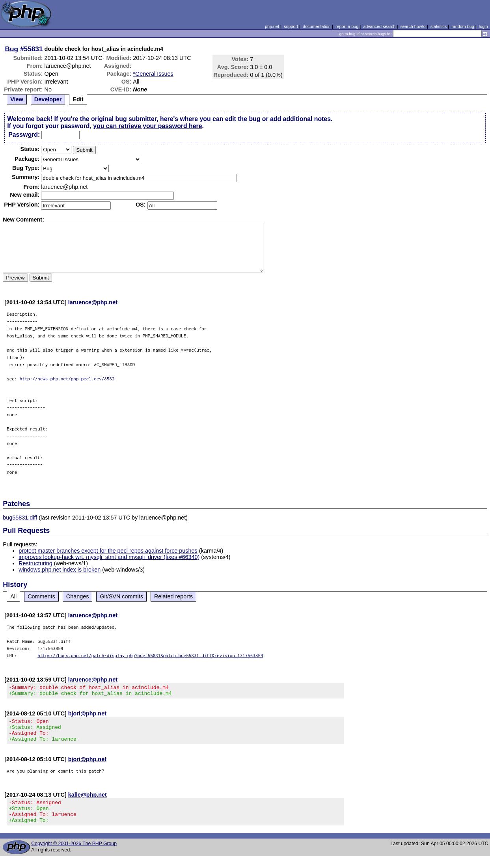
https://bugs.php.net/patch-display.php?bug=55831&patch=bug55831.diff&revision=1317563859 (150, 655)
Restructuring (35, 563)
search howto (413, 26)
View (17, 99)
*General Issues (153, 74)
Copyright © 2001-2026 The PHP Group (74, 855)
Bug (12, 49)
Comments (41, 596)
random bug (463, 26)
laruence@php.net (93, 302)
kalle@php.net (88, 802)
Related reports (173, 596)
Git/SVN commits (121, 596)
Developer (48, 99)
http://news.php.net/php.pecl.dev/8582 (67, 379)
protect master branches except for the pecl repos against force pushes (108, 551)
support (291, 26)
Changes (78, 596)
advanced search (379, 26)
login (483, 26)
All (13, 596)
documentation (317, 26)
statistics (439, 26)
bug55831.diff (20, 518)
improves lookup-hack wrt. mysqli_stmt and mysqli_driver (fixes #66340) (109, 557)
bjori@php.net (87, 716)
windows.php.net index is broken (60, 570)
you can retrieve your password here (147, 126)
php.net (272, 26)
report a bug (347, 26)
